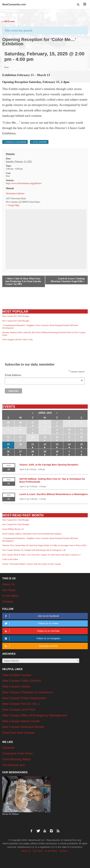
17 (69, 437)
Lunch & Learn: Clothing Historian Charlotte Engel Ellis (68, 280)
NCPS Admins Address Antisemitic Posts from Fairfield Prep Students (32, 534)
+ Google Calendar (15, 142)
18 (81, 437)
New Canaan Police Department (24, 698)
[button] (78, 5)
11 (81, 430)
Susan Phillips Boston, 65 (13, 529)
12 (8, 437)
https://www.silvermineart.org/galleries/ (24, 183)
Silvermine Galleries (15, 194)
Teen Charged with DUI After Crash (17, 339)
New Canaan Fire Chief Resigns (16, 316)
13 (20, 437)
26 (8, 452)
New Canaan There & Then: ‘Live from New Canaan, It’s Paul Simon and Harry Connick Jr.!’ (42, 555)
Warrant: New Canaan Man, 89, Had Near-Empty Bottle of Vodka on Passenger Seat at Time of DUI (44, 545)
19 (8, 444)
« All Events (8, 21)
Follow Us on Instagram (32, 638)
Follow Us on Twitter (31, 623)
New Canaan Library (16, 686)
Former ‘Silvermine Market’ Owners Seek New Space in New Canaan (32, 564)
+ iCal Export (39, 142)
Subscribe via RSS (31, 646)
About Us (9, 584)
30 (20, 422)
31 (33, 422)
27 (20, 452)
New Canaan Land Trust (19, 710)
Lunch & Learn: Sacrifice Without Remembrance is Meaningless (54, 494)
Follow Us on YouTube (32, 631)
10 (69, 430)
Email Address (44, 375)
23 (57, 444)
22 (45, 444)
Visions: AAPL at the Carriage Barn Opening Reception (49, 465)
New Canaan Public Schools (22, 681)
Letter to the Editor (10, 559)
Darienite (8, 748)
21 (33, 444)
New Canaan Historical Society (23, 727)
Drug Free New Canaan (18, 733)
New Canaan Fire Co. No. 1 (21, 704)
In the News (10, 596)
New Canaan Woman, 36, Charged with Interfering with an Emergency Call (34, 550)
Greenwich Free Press (17, 753)
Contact (7, 602)
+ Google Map (12, 205)
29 (8, 422)
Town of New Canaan (17, 675)
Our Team (9, 590)
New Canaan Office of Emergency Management (35, 715)
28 (33, 452)
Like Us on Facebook (31, 616)
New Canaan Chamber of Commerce (27, 692)
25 (81, 444)
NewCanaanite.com (14, 4)
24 (69, 444)
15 (45, 437)
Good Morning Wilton (17, 759)
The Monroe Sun (14, 765)
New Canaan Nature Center (21, 721)
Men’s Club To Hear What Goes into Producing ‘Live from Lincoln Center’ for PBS (23, 281)
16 (57, 437)
